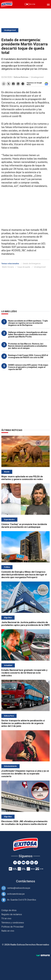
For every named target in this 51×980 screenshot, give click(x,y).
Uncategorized (10, 30)
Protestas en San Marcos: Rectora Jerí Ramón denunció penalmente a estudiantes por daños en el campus (28, 346)
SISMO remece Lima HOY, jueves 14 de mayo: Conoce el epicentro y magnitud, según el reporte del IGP (28, 367)
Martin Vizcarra (8, 267)
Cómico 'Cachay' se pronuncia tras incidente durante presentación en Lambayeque (24, 526)
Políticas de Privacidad (12, 927)
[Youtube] (23, 863)
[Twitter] (19, 863)
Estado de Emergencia (32, 264)
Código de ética (9, 910)
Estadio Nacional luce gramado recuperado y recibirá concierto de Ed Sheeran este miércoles (24, 673)
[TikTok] (36, 863)
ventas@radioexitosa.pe (19, 888)
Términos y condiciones (13, 923)
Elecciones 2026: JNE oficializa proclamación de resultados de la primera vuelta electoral (24, 823)
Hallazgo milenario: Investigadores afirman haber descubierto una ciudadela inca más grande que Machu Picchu (28, 334)
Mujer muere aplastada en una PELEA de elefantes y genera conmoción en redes (22, 478)
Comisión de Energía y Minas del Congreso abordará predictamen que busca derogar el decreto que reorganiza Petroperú (24, 575)
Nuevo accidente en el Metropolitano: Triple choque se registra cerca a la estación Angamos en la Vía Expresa (28, 323)
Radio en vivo (8, 931)
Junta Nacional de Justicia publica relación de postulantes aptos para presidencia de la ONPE (26, 624)
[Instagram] (28, 863)
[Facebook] (15, 863)
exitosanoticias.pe (16, 894)
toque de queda (24, 267)
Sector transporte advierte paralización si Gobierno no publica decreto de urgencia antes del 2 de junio (23, 723)
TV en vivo (6, 919)
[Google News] (32, 863)
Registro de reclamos (12, 914)
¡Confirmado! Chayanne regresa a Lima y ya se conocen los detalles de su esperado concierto (25, 774)
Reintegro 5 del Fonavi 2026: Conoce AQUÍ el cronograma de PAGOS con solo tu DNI (28, 356)
